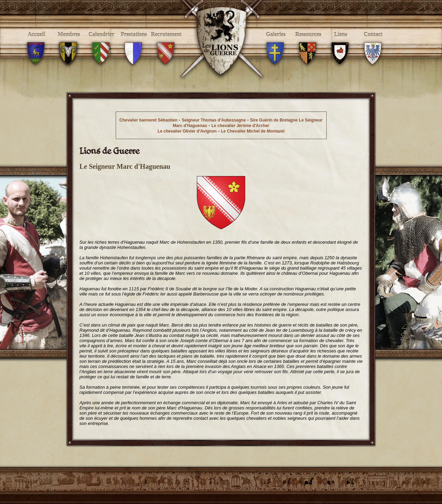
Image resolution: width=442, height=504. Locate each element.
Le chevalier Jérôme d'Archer (240, 126)
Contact (373, 42)
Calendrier (101, 42)
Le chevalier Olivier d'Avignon (187, 131)
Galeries (276, 42)
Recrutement (166, 42)
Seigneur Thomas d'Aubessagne (214, 120)
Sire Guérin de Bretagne (274, 120)
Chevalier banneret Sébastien (148, 120)
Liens (341, 42)
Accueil (36, 42)
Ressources (308, 42)
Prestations (134, 42)
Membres (69, 42)
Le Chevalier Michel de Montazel (253, 131)
